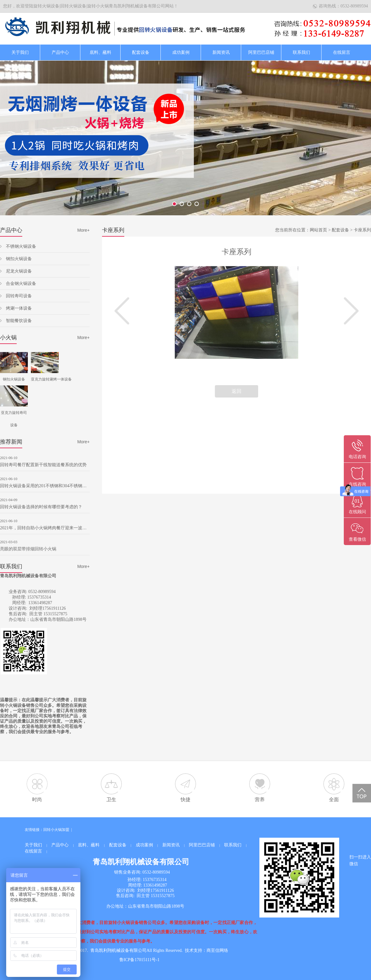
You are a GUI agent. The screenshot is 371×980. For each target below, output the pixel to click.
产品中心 (60, 52)
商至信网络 (217, 950)
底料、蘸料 (100, 52)
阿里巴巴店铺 (261, 52)
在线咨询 (357, 484)
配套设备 (141, 52)
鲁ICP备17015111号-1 (139, 960)
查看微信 (357, 539)
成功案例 (181, 52)
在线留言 (342, 52)
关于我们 (20, 52)
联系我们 (301, 52)
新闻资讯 (221, 52)
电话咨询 (357, 457)
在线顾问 (357, 512)
